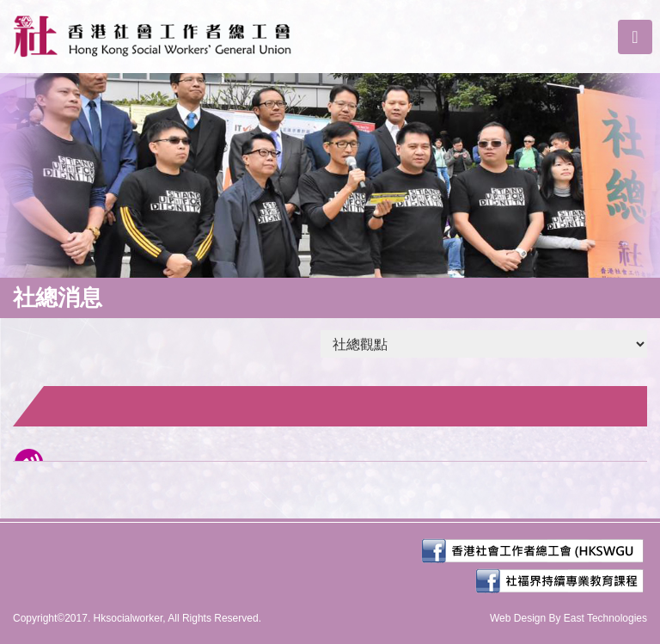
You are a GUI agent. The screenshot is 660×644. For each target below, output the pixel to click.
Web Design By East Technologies (568, 618)
